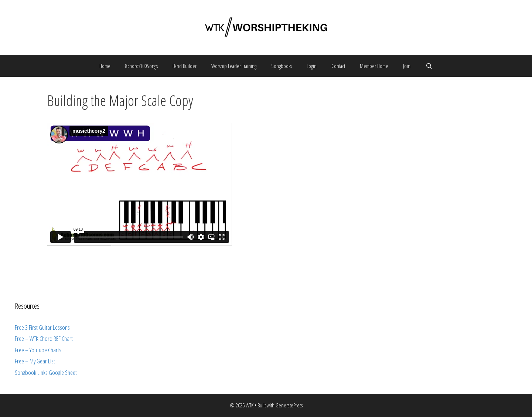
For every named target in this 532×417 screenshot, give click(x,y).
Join (407, 66)
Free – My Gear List (35, 361)
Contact (338, 66)
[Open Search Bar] (429, 66)
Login (312, 66)
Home (105, 66)
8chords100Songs (141, 66)
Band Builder (185, 66)
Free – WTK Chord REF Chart (44, 338)
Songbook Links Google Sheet (46, 372)
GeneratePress (289, 405)
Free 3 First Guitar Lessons (42, 327)
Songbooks (282, 66)
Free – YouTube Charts (38, 350)
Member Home (374, 66)
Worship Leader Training (234, 66)
